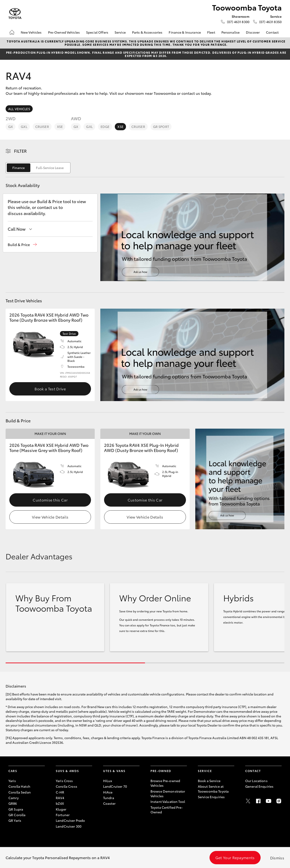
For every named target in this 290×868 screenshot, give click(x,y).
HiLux (108, 781)
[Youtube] (269, 801)
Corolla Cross (66, 786)
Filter (20, 151)
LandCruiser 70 (115, 786)
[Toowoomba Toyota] (15, 14)
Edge (105, 127)
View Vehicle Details (50, 517)
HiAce (108, 792)
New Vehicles (31, 32)
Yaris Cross (64, 781)
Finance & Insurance (185, 32)
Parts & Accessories (147, 32)
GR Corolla (17, 815)
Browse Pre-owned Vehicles (165, 783)
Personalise (231, 32)
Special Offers (97, 32)
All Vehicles (19, 109)
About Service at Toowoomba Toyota (213, 789)
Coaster (109, 803)
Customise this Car (50, 500)
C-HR (60, 792)
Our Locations (256, 781)
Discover (253, 32)
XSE (60, 127)
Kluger (61, 809)
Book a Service (209, 781)
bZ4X (60, 803)
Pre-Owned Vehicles (64, 32)
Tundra (109, 798)
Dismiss (277, 858)
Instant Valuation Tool (168, 801)
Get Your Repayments (235, 857)
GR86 (13, 803)
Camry (14, 798)
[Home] (12, 32)
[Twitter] (248, 801)
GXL (24, 127)
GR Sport (161, 127)
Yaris (12, 781)
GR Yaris (15, 820)
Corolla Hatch (19, 786)
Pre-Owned (161, 771)
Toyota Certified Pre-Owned (167, 810)
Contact (272, 32)
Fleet (211, 32)
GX (10, 127)
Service (120, 32)
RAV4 (60, 798)
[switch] (38, 168)
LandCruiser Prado (70, 820)
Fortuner (63, 815)
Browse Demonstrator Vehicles (168, 794)
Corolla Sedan (20, 792)
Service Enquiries (211, 797)
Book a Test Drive (50, 389)
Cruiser (42, 127)
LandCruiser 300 (69, 826)
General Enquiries (259, 786)
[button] (22, 245)
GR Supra (16, 809)
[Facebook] (258, 801)
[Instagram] (279, 801)
